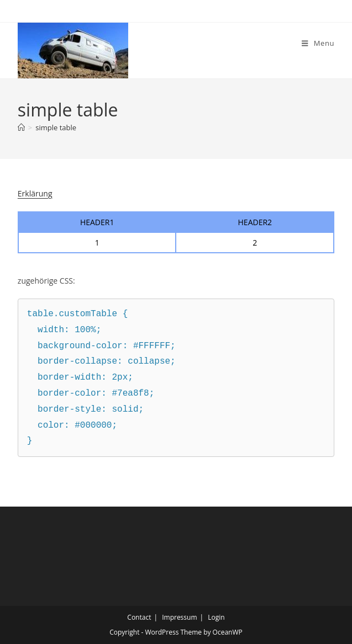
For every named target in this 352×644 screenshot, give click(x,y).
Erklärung (35, 193)
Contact (139, 617)
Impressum (179, 617)
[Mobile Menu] (318, 43)
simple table (56, 127)
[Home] (21, 127)
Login (216, 617)
